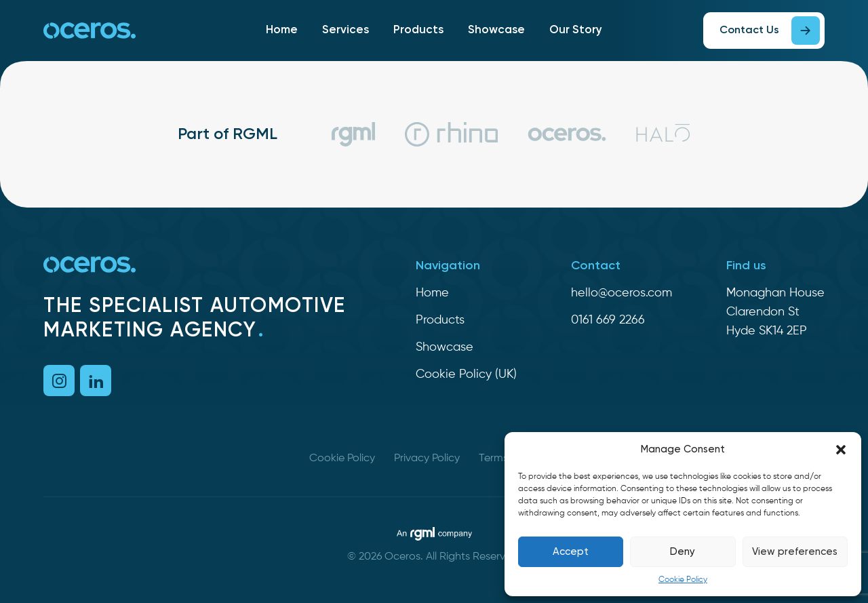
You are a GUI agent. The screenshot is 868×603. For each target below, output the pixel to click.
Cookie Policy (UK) (466, 374)
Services (346, 30)
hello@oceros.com (622, 293)
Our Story (576, 30)
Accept (571, 552)
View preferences (795, 552)
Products (418, 30)
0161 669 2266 (608, 320)
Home (282, 30)
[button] (841, 450)
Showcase (496, 30)
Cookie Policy (683, 580)
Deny (683, 552)
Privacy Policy (427, 459)
